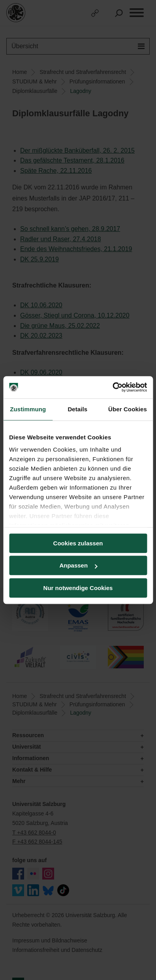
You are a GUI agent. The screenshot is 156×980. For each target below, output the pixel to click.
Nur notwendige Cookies (78, 588)
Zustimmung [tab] (28, 409)
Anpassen (78, 565)
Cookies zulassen (78, 543)
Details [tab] (77, 409)
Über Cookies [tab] (128, 409)
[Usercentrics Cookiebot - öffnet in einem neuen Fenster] (112, 387)
